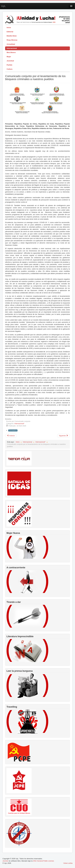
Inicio (9, 28)
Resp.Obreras (12, 40)
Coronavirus (13, 430)
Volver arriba (68, 863)
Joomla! (5, 861)
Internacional (12, 48)
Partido (9, 65)
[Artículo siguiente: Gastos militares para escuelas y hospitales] (63, 436)
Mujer (9, 57)
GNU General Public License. (44, 861)
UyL (4, 6)
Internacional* (19, 424)
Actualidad (11, 44)
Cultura (10, 69)
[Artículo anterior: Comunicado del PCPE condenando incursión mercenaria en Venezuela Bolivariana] (11, 436)
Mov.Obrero (11, 52)
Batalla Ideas (12, 36)
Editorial (10, 32)
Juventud (10, 61)
